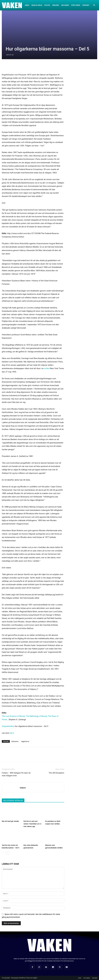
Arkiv (27, 5)
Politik (47, 5)
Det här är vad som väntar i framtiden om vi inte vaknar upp (32, 824)
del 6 (12, 733)
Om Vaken (65, 5)
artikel (47, 368)
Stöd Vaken (76, 5)
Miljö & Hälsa (37, 5)
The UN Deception (56, 773)
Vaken (23, 788)
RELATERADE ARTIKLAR (13, 801)
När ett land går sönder (10, 821)
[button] (94, 5)
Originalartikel (8, 726)
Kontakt (86, 5)
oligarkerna (25, 741)
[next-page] (8, 853)
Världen (55, 5)
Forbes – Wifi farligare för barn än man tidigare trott (16, 774)
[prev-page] (3, 853)
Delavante (15, 741)
